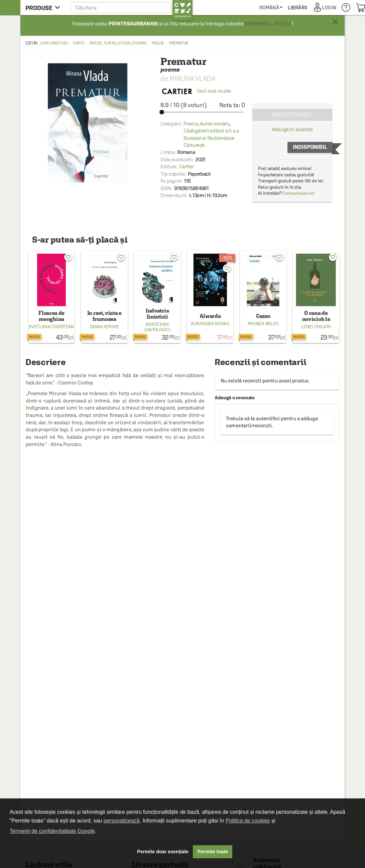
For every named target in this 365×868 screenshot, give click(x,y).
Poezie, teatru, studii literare (118, 43)
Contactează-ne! (299, 193)
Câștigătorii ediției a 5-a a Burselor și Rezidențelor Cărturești (211, 138)
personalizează (122, 821)
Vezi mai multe (196, 91)
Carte (79, 43)
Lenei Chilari (316, 327)
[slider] (203, 112)
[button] (132, 8)
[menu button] (45, 8)
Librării (297, 8)
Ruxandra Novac (210, 324)
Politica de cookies (248, 821)
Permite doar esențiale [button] (163, 852)
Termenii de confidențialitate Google (52, 831)
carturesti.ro (54, 43)
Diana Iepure (104, 327)
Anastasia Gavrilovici (157, 327)
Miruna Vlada (193, 78)
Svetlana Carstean (51, 327)
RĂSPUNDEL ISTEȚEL (268, 24)
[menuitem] (271, 8)
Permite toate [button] (213, 852)
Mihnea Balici (263, 324)
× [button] (335, 22)
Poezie (158, 43)
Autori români (215, 124)
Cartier (187, 166)
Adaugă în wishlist (292, 129)
